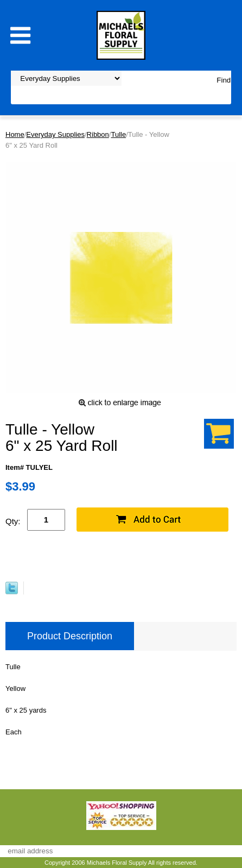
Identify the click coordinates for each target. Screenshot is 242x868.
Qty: (13, 521)
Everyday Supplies (55, 134)
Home (15, 134)
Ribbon (98, 134)
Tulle (118, 134)
